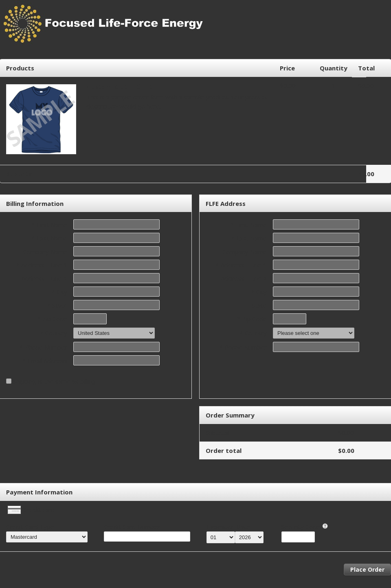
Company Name (45, 251)
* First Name (49, 225)
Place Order (367, 569)
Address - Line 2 (44, 278)
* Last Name (49, 238)
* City (59, 292)
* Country (54, 333)
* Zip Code (52, 319)
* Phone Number (243, 347)
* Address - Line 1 (42, 265)
